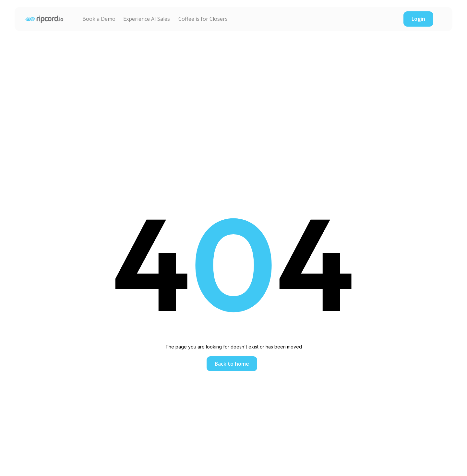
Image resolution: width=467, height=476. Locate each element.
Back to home (232, 364)
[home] (44, 19)
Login (418, 19)
